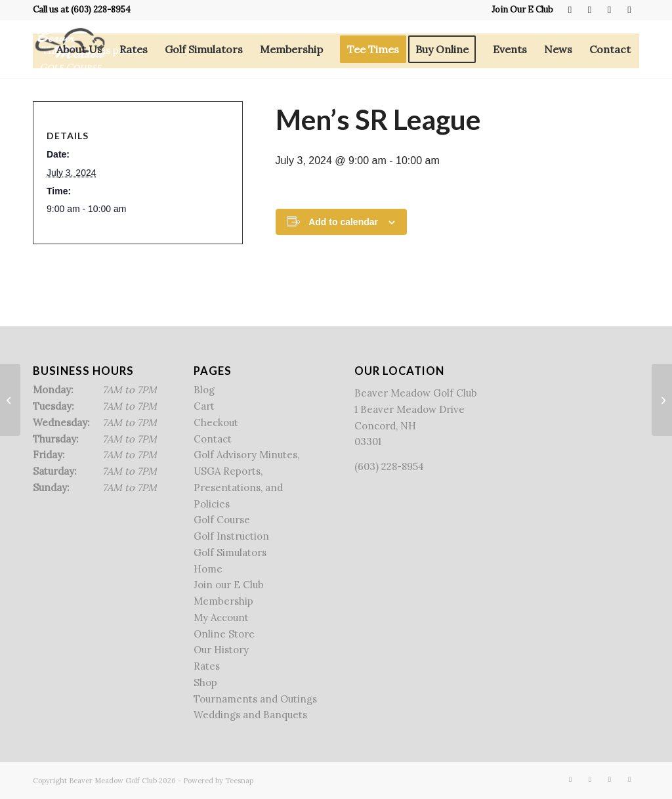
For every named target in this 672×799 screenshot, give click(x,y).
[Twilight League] (10, 400)
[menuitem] (519, 10)
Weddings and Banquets (250, 715)
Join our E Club (229, 585)
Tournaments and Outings (255, 699)
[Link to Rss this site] (609, 10)
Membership (223, 601)
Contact (213, 439)
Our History (221, 650)
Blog (204, 390)
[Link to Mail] (629, 10)
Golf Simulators (230, 552)
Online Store (224, 634)
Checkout (216, 422)
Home (208, 569)
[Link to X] (590, 10)
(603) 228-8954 (101, 10)
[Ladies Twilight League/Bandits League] (662, 400)
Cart (204, 406)
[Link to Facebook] (570, 10)
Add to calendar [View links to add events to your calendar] (343, 222)
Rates (207, 666)
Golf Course (222, 520)
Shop (205, 682)
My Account (221, 617)
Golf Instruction (231, 536)
